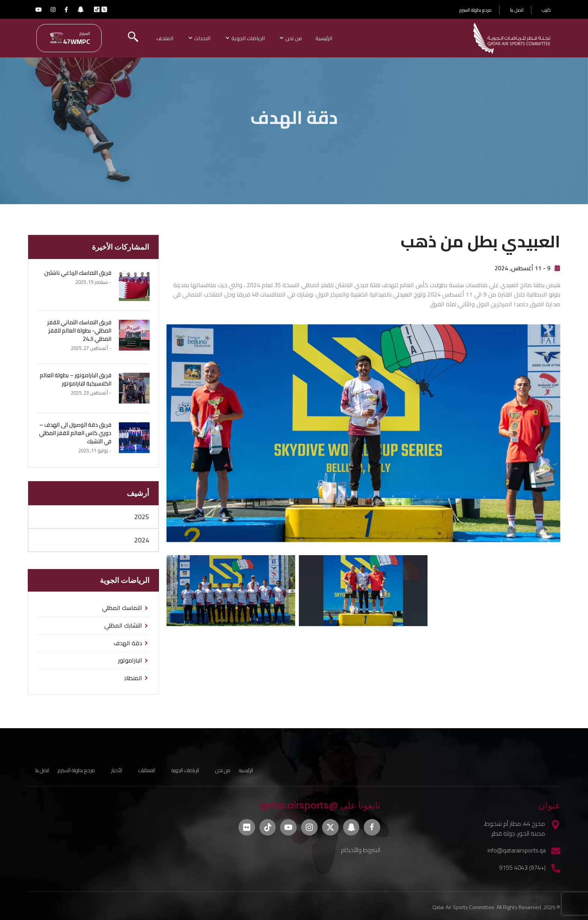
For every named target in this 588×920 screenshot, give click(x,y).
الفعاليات (147, 769)
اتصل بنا (517, 10)
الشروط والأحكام (361, 849)
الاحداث (214, 38)
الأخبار (117, 769)
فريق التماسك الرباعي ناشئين (78, 272)
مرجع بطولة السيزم (475, 10)
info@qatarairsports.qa (517, 849)
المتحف (175, 38)
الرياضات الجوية (261, 38)
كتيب (546, 10)
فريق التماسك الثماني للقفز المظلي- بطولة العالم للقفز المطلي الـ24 (79, 329)
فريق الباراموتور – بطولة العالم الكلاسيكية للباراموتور (76, 378)
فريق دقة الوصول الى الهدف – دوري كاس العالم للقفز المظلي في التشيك (75, 431)
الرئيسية (339, 38)
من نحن (308, 38)
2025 (142, 516)
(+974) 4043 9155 (522, 866)
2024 (142, 539)
